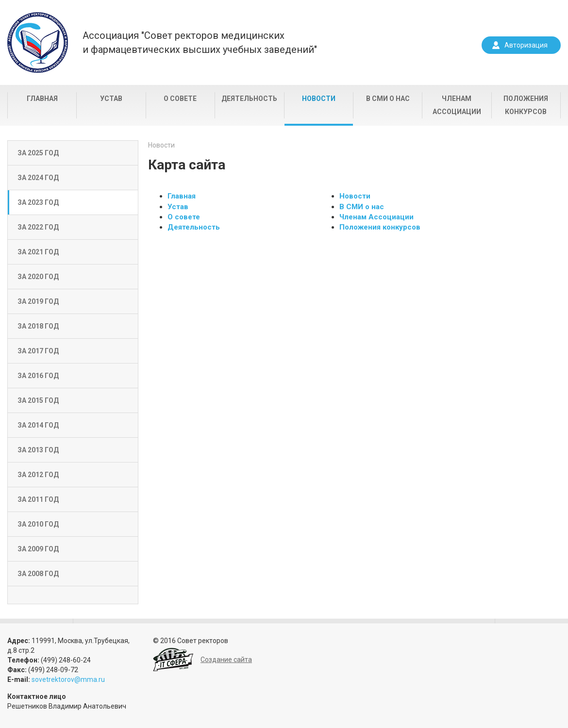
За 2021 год (38, 252)
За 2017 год (38, 351)
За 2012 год (38, 475)
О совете (180, 99)
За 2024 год (38, 178)
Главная (42, 99)
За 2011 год (38, 499)
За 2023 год (38, 202)
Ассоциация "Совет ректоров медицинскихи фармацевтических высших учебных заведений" (200, 42)
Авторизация (526, 45)
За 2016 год (38, 376)
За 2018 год (38, 326)
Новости (319, 99)
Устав (111, 99)
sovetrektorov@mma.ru (68, 679)
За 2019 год (38, 301)
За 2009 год (38, 549)
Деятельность (249, 99)
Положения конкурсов (526, 105)
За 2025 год (38, 153)
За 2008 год (38, 574)
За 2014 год (38, 425)
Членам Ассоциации (457, 105)
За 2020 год (38, 277)
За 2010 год (38, 524)
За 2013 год (38, 450)
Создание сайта (226, 660)
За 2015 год (38, 400)
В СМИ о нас (388, 99)
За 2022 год (38, 227)
